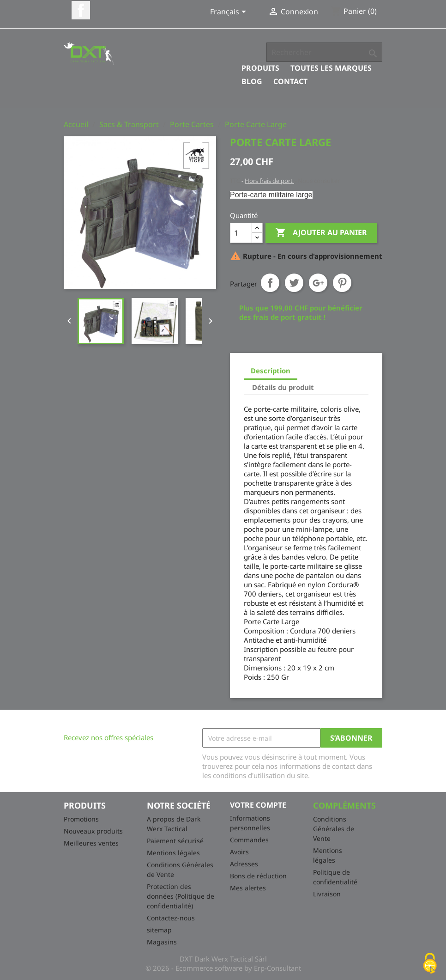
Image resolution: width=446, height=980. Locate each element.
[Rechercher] (324, 52)
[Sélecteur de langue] (230, 12)
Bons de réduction (258, 876)
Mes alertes (248, 888)
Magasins (162, 942)
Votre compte (258, 805)
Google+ (318, 283)
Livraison (327, 894)
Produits (260, 68)
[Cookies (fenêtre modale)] (430, 964)
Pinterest (342, 283)
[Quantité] (241, 233)
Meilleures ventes (91, 843)
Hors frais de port (269, 181)
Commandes (249, 840)
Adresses (244, 864)
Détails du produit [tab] (283, 387)
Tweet (294, 283)
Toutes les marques (331, 68)
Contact (290, 81)
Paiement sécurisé (175, 841)
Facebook (81, 10)
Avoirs (239, 852)
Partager (270, 283)
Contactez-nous (171, 918)
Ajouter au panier (321, 233)
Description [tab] (271, 371)
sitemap (159, 930)
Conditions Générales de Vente (334, 829)
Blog (252, 81)
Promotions (81, 819)
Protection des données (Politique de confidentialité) (181, 896)
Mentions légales (173, 853)
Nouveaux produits (93, 831)
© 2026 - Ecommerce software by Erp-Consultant (223, 968)
